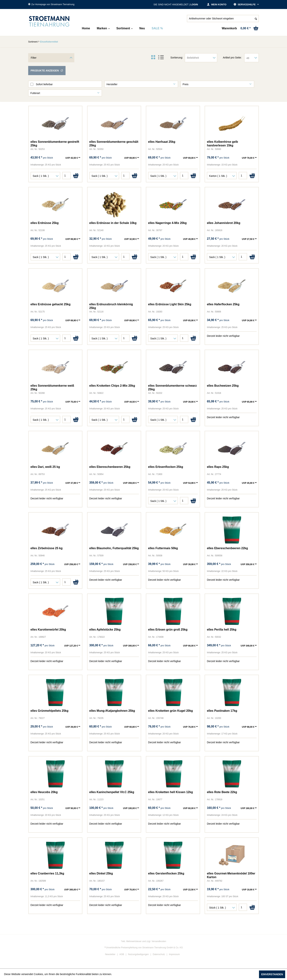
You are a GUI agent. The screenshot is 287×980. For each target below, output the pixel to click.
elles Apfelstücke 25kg (105, 630)
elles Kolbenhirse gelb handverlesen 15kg (222, 144)
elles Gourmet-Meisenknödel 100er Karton (231, 875)
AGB (122, 954)
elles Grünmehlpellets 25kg (50, 711)
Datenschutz (159, 954)
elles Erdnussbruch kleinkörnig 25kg (111, 306)
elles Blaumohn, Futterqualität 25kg (114, 548)
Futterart (35, 93)
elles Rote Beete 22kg (222, 792)
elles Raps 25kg (218, 467)
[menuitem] (223, 20)
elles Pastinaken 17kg (222, 711)
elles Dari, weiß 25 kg (45, 467)
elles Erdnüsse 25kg (45, 223)
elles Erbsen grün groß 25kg (168, 630)
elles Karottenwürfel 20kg (48, 630)
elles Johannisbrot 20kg (223, 223)
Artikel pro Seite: (232, 58)
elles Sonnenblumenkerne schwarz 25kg (172, 387)
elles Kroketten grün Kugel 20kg (170, 711)
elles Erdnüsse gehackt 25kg (51, 304)
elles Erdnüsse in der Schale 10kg (113, 223)
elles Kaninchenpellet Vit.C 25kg (112, 792)
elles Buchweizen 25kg (223, 386)
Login (194, 4)
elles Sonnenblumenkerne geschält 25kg (114, 144)
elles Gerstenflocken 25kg (166, 873)
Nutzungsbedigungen (138, 954)
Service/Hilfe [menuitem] (245, 4)
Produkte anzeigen (47, 71)
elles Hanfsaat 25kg (162, 142)
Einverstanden (272, 974)
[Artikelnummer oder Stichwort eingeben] (223, 19)
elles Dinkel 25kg (101, 873)
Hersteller (112, 84)
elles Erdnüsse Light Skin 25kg (170, 304)
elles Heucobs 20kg (44, 792)
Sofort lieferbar (44, 84)
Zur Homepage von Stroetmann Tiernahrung (51, 4)
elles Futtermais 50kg (163, 548)
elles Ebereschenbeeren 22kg (227, 548)
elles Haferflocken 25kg (223, 304)
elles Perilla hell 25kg (222, 630)
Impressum (174, 954)
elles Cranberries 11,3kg (47, 873)
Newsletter (110, 954)
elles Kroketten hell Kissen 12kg (170, 792)
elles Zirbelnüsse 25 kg (47, 548)
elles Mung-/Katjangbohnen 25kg (112, 711)
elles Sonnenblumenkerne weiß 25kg (52, 387)
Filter (34, 58)
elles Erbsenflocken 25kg (166, 467)
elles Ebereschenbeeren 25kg (110, 467)
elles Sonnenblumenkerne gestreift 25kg (55, 144)
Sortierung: (177, 58)
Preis (186, 84)
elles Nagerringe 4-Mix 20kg (167, 223)
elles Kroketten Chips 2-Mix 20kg (112, 386)
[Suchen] (256, 19)
